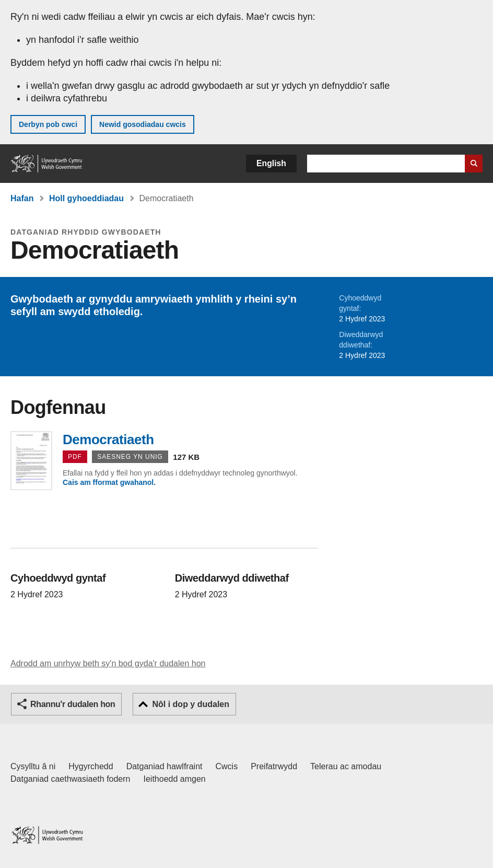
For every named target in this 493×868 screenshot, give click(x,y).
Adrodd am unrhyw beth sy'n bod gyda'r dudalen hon (108, 663)
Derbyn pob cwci (48, 124)
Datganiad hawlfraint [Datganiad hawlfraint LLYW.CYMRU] (165, 766)
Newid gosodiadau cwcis (143, 124)
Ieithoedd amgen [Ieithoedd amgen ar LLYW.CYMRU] (175, 779)
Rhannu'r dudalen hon (73, 704)
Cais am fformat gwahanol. (109, 482)
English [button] (271, 163)
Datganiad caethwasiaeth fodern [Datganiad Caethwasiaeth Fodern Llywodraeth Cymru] (71, 779)
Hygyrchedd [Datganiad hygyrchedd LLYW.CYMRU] (91, 766)
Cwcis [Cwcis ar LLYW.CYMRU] (227, 766)
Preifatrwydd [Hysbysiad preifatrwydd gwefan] (274, 766)
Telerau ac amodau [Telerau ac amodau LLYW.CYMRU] (346, 766)
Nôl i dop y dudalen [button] (191, 704)
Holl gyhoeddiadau (86, 198)
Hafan (22, 198)
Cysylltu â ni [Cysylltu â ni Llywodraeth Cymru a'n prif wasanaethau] (33, 766)
